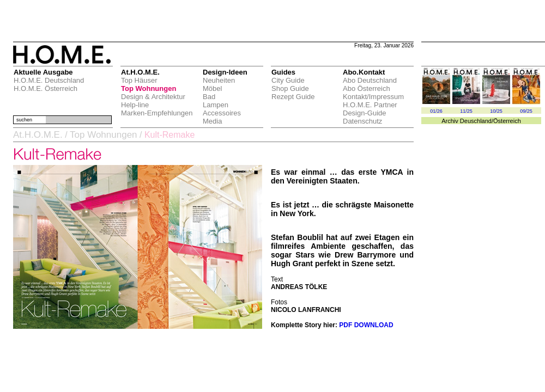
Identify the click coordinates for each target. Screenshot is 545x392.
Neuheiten (219, 80)
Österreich (507, 121)
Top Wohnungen (149, 88)
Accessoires (222, 113)
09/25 (526, 111)
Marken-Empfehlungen (157, 113)
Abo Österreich (367, 88)
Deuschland (476, 121)
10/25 (496, 111)
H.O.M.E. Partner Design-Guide (370, 109)
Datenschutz (362, 121)
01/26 (436, 111)
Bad (209, 97)
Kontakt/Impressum (373, 97)
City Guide (288, 80)
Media (212, 121)
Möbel (212, 88)
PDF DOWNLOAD (366, 325)
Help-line (135, 105)
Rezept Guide (293, 97)
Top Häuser (139, 80)
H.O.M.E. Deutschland (49, 80)
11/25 (466, 111)
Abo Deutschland (370, 80)
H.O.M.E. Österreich (46, 88)
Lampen (216, 105)
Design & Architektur (153, 97)
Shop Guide (290, 88)
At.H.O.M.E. (38, 135)
